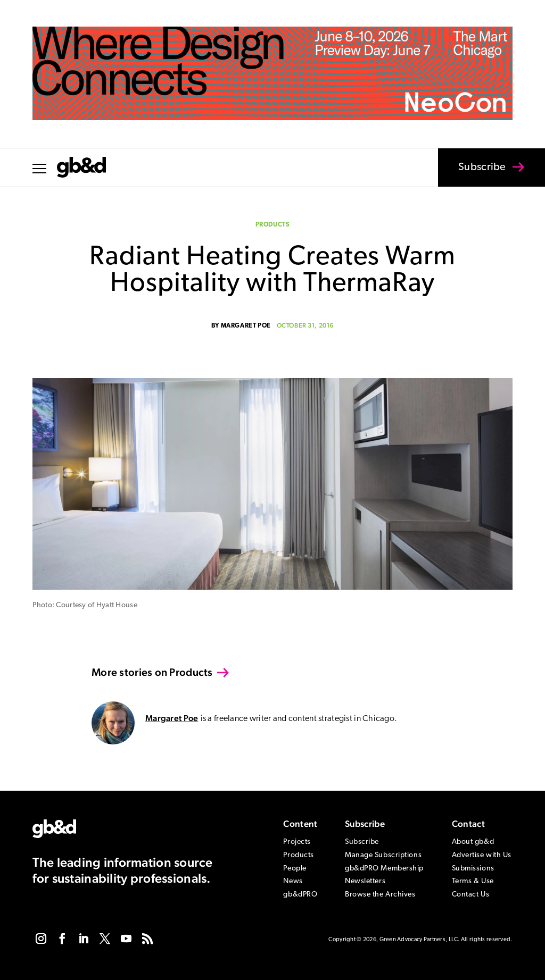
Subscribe (475, 174)
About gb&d (473, 842)
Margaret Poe (246, 326)
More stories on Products (152, 672)
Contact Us (471, 895)
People (295, 869)
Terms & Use (473, 881)
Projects (297, 842)
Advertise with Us (482, 855)
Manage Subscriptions (383, 855)
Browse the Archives (380, 895)
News (293, 881)
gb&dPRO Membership (384, 869)
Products (273, 225)
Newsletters (365, 881)
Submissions (473, 869)
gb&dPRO (300, 895)
